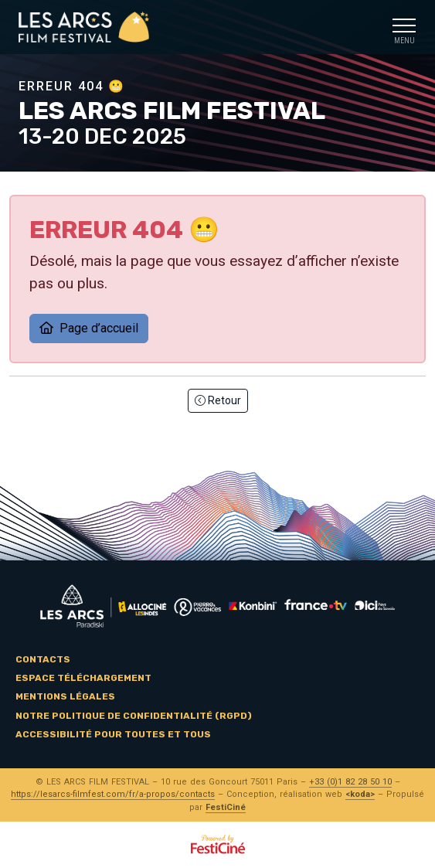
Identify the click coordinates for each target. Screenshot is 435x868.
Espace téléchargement (83, 678)
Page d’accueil (89, 328)
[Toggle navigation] (404, 27)
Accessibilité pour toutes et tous (113, 734)
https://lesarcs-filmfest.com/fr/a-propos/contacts (113, 794)
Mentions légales (65, 696)
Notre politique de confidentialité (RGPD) (134, 716)
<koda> (360, 794)
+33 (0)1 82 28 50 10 (350, 782)
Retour (218, 400)
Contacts (43, 659)
